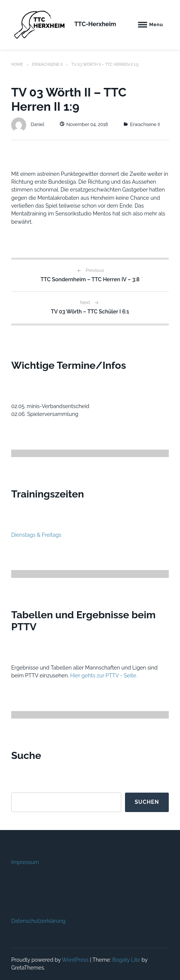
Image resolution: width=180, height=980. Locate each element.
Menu (156, 24)
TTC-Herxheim (95, 24)
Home (17, 64)
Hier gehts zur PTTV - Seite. (104, 676)
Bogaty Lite (126, 960)
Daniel (28, 124)
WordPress (75, 960)
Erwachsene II (47, 64)
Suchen (147, 802)
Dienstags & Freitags (36, 535)
